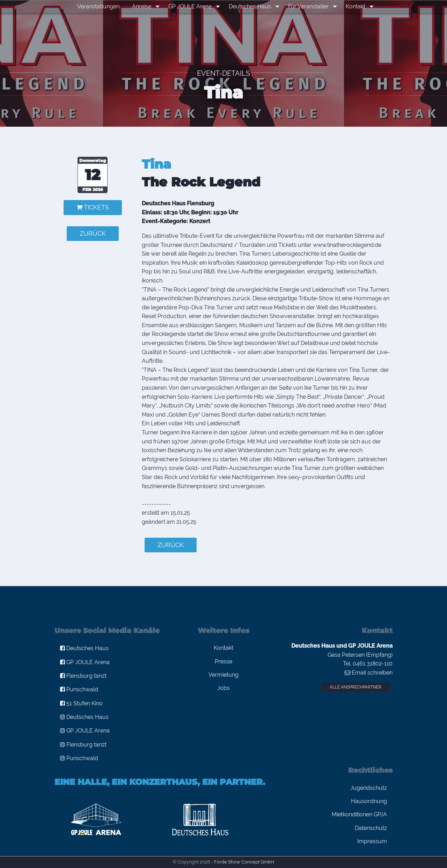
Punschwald (79, 689)
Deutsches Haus (251, 6)
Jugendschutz (369, 788)
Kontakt (353, 6)
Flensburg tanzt (83, 676)
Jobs (223, 688)
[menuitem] (103, 7)
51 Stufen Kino (81, 703)
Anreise (146, 6)
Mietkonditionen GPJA (359, 814)
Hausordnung (369, 801)
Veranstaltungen (103, 6)
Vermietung (223, 675)
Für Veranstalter (308, 6)
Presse (223, 661)
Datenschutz (371, 828)
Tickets (93, 207)
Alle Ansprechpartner (356, 687)
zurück (93, 233)
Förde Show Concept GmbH (244, 862)
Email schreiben (369, 673)
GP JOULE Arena (193, 6)
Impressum (372, 841)
